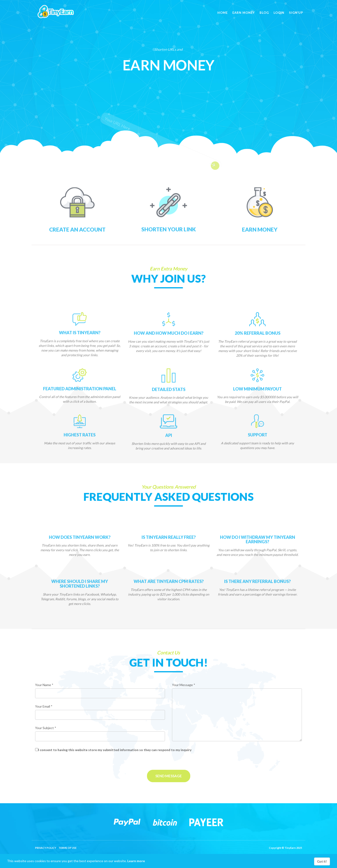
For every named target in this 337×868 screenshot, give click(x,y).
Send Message (169, 776)
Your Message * (184, 685)
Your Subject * (46, 728)
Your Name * (44, 685)
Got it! (322, 861)
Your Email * (44, 706)
